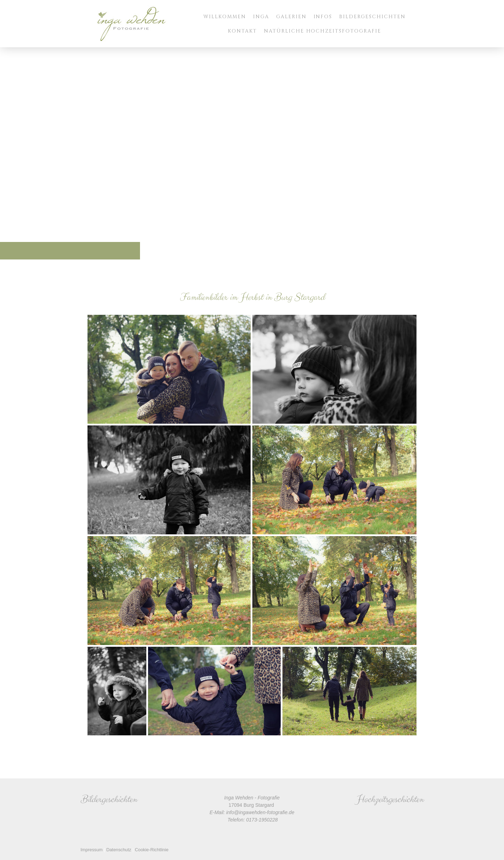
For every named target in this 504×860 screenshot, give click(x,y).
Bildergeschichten (372, 17)
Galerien (291, 17)
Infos (323, 17)
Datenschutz (119, 850)
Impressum (92, 850)
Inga (261, 17)
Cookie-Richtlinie (152, 850)
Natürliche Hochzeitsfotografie (323, 31)
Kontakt (242, 31)
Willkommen (225, 17)
